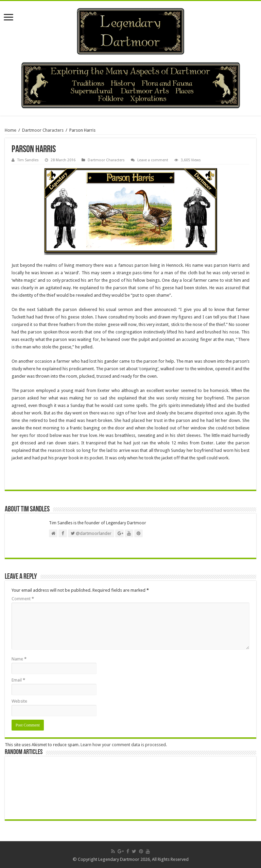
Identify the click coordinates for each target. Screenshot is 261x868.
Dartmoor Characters (43, 130)
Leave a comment (153, 160)
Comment (23, 599)
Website (19, 701)
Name (19, 659)
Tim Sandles (28, 160)
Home (11, 130)
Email (18, 680)
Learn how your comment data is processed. (124, 745)
